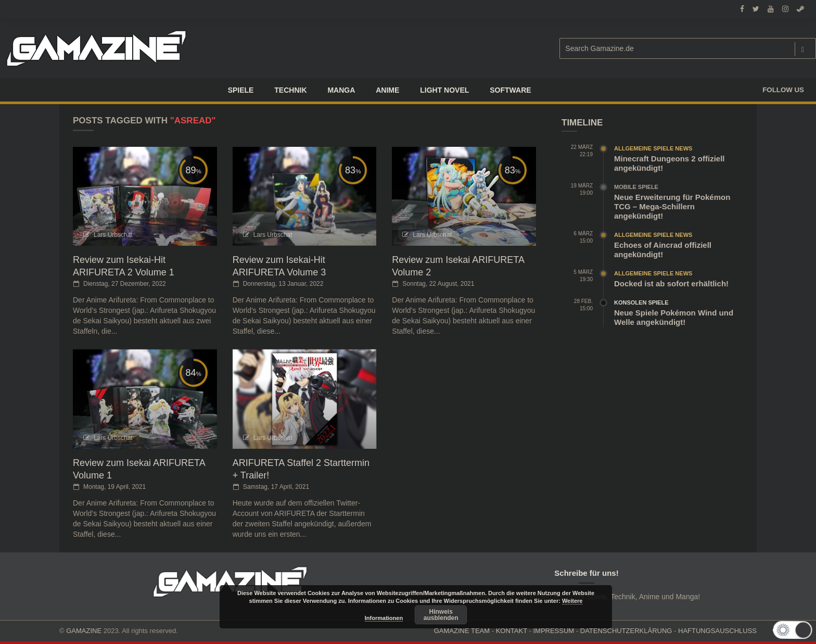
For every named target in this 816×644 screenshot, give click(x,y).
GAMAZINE (84, 631)
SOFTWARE (510, 90)
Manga (341, 90)
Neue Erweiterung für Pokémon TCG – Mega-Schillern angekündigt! (672, 206)
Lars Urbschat (113, 235)
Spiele (241, 90)
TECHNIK (290, 90)
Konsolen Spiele (641, 302)
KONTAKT (512, 631)
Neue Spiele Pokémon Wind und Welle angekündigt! (674, 317)
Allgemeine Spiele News (653, 148)
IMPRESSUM (553, 631)
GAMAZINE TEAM (462, 631)
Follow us (783, 90)
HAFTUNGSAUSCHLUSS (717, 631)
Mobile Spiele (636, 187)
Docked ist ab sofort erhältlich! (671, 283)
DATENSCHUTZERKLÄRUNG (626, 631)
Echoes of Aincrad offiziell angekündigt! (663, 250)
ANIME (387, 90)
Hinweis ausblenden (441, 615)
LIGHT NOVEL (444, 90)
